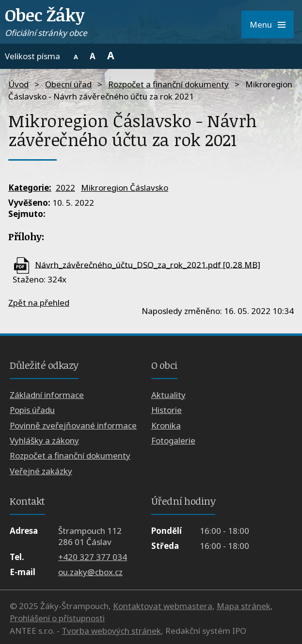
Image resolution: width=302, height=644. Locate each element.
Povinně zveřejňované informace (73, 425)
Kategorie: (30, 188)
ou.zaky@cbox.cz (90, 572)
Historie (167, 410)
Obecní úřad (68, 84)
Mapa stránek (244, 606)
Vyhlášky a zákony (44, 440)
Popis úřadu (32, 410)
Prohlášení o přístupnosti (57, 618)
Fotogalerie (173, 440)
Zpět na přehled (39, 303)
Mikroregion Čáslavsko (125, 188)
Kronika (166, 425)
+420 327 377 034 (93, 557)
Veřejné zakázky (41, 471)
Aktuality (168, 395)
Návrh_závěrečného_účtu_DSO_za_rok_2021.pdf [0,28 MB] (148, 264)
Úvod (18, 84)
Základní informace (47, 395)
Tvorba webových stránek (111, 631)
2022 (65, 188)
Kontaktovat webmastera (163, 606)
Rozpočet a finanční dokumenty (168, 84)
